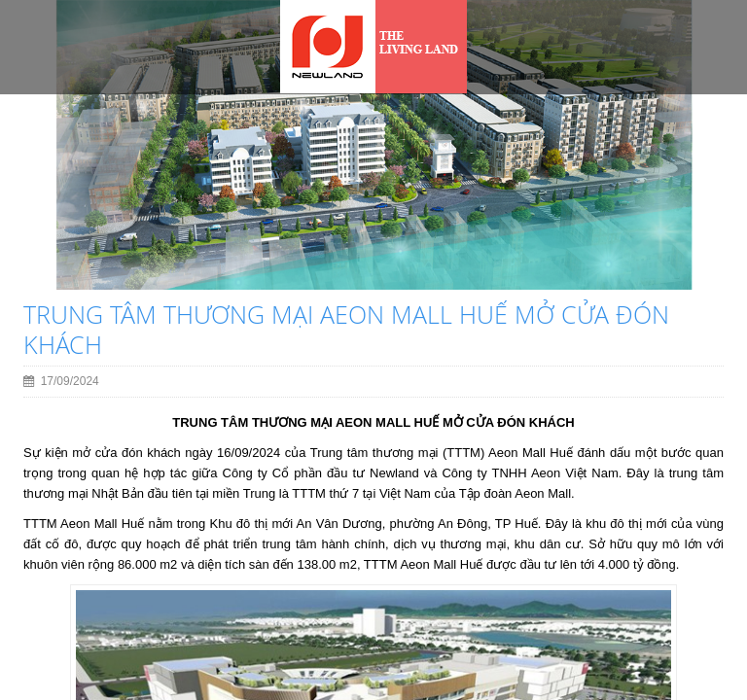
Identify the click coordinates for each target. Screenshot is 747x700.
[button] (41, 206)
